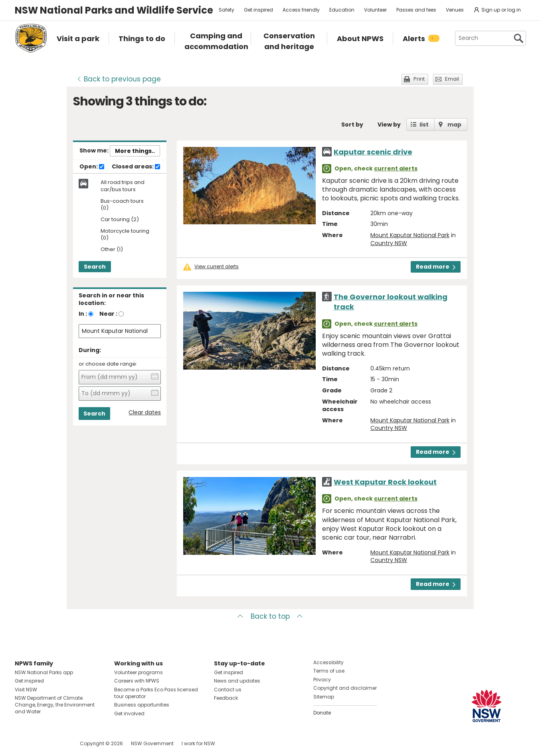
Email (452, 79)
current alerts (396, 168)
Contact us (228, 690)
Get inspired (258, 10)
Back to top (270, 616)
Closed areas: (136, 167)
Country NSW (389, 243)
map (454, 125)
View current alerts (217, 267)
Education (342, 10)
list (424, 125)
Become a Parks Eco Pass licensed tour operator (156, 693)
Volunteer (375, 10)
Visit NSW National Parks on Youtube (56, 743)
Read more (436, 267)
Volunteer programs (138, 672)
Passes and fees (416, 10)
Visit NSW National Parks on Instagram (39, 743)
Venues (455, 10)
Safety (226, 10)
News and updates (237, 681)
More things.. (135, 151)
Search (95, 267)
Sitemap (324, 697)
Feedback (226, 698)
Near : (108, 314)
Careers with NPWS (137, 681)
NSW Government (152, 743)
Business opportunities (142, 705)
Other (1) (112, 250)
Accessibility (328, 662)
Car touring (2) (120, 220)
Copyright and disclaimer (345, 688)
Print (419, 79)
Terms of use (329, 671)
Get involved (129, 713)
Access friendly (301, 10)
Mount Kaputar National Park (410, 235)
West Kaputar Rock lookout (385, 482)
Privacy (322, 680)
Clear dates (145, 413)
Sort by (352, 125)
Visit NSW (26, 690)
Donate (322, 713)
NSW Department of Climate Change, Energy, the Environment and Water (55, 705)
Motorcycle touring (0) (125, 235)
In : (83, 314)
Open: (92, 167)
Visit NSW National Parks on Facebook (22, 743)
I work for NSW (198, 743)
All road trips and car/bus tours (123, 186)
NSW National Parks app (44, 672)
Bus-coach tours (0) (122, 205)
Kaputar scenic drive (373, 152)
